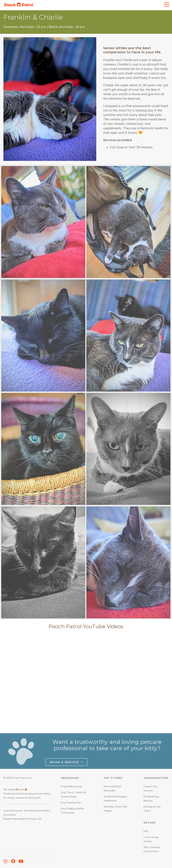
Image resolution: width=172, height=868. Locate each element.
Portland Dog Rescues (151, 799)
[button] (5, 861)
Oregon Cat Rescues (150, 788)
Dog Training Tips (71, 802)
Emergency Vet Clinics (152, 809)
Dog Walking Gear (71, 786)
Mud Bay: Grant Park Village (115, 809)
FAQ (146, 831)
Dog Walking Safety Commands (72, 811)
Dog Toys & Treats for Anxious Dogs (73, 794)
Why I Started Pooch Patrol (151, 849)
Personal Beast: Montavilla (113, 788)
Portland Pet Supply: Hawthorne (116, 799)
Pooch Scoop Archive (151, 839)
